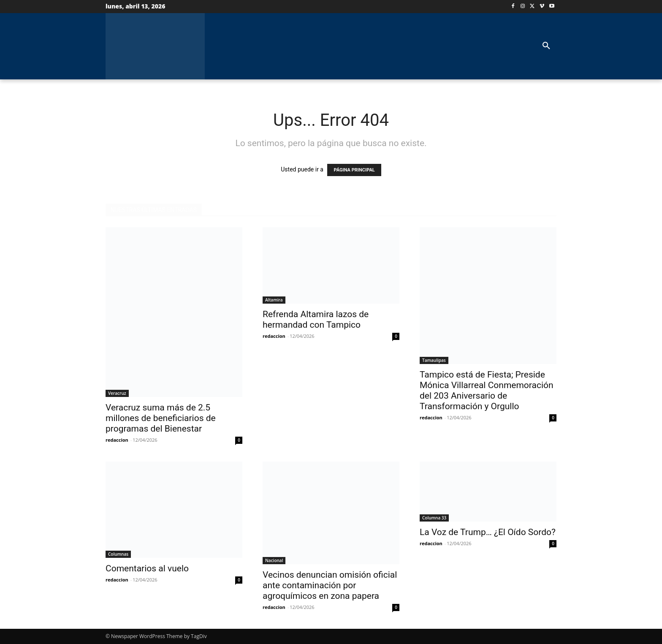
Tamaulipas (434, 360)
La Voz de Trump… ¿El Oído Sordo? (488, 532)
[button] (546, 46)
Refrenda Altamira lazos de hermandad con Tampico (316, 319)
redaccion (117, 440)
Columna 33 (434, 518)
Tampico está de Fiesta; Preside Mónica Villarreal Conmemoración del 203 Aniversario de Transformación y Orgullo (487, 390)
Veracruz (117, 393)
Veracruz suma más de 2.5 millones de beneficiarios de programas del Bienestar (161, 418)
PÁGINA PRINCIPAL (354, 170)
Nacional (274, 560)
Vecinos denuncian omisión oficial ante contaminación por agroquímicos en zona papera (330, 585)
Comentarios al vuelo (147, 568)
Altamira (274, 300)
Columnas (118, 554)
